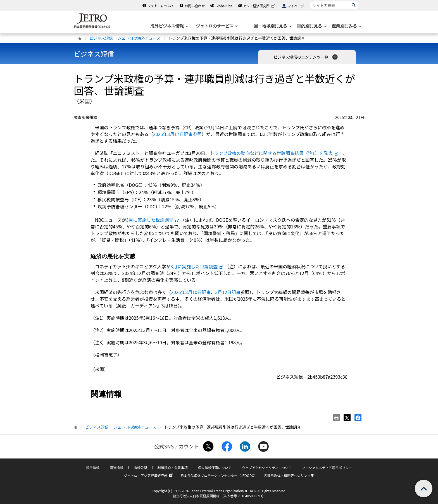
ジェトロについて (161, 6)
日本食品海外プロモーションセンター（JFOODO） (219, 475)
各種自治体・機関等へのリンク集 (289, 475)
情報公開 (140, 468)
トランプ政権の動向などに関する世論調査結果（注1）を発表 (274, 153)
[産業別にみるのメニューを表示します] (346, 26)
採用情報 (93, 468)
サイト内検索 (310, 1)
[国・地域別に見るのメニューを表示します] (272, 26)
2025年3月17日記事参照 (177, 134)
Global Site (224, 6)
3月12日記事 (228, 292)
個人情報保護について (215, 468)
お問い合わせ (195, 6)
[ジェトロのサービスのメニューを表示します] (216, 26)
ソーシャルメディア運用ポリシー (327, 468)
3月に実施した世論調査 (153, 220)
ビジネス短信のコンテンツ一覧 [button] (306, 57)
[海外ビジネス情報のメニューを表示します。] (169, 26)
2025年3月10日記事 (191, 292)
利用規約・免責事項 (173, 468)
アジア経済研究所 (260, 6)
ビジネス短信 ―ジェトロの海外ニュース (125, 38)
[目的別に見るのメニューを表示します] (311, 26)
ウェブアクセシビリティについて (267, 468)
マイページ (296, 6)
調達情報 (116, 468)
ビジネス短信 (94, 54)
